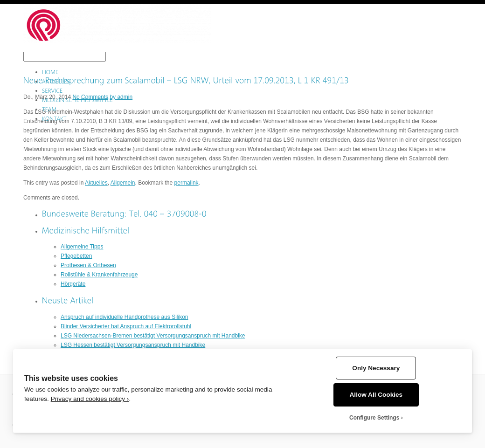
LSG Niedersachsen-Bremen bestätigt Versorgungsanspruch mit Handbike (153, 336)
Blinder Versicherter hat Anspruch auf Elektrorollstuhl (126, 326)
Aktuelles (96, 183)
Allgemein (123, 183)
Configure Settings (374, 418)
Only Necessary (376, 368)
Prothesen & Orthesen (88, 265)
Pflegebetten (76, 256)
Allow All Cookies (376, 395)
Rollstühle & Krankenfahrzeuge (99, 275)
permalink (187, 183)
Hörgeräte (73, 284)
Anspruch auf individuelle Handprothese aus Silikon (125, 317)
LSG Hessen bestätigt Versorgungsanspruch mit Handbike (133, 345)
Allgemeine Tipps (82, 247)
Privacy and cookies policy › (90, 399)
